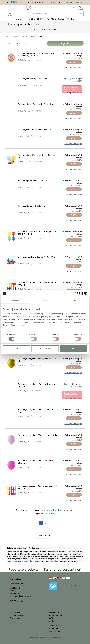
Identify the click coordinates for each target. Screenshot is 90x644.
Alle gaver (20, 19)
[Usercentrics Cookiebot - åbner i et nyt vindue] (77, 293)
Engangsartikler (66, 510)
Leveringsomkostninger (73, 67)
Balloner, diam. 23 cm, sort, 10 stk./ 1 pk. (36, 130)
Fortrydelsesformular (18, 615)
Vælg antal (74, 62)
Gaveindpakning (47, 514)
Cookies (52, 621)
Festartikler (25, 36)
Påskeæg (62, 19)
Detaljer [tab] (45, 300)
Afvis (17, 349)
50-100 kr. (41, 19)
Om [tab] (74, 300)
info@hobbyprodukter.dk (22, 596)
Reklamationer (15, 618)
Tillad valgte (45, 349)
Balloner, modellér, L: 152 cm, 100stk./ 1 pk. (37, 257)
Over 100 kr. (52, 19)
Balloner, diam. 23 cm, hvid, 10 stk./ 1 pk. (36, 104)
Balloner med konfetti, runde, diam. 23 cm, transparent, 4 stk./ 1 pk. (37, 54)
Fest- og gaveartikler (12, 36)
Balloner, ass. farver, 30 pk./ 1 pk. (33, 79)
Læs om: (36, 29)
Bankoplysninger (55, 631)
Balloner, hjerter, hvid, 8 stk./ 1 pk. (33, 181)
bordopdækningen (28, 561)
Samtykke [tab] (16, 300)
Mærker (69, 2)
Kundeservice (79, 2)
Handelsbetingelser (56, 615)
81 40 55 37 (13, 2)
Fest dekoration (49, 510)
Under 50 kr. (31, 19)
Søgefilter (65, 43)
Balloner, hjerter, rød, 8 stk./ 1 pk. (33, 206)
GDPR (51, 618)
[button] (81, 14)
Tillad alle (74, 349)
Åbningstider (53, 628)
